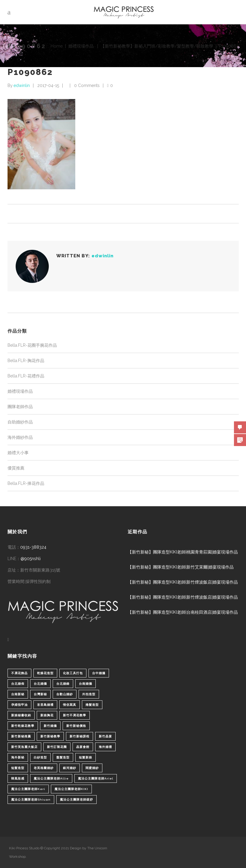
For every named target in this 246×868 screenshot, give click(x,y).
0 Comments (87, 85)
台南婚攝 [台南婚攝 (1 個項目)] (86, 684)
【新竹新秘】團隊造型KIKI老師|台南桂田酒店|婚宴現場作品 (183, 612)
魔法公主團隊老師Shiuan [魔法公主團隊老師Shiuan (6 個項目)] (31, 800)
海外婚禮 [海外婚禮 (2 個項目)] (105, 747)
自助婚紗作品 (20, 422)
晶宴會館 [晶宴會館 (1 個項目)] (83, 747)
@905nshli (31, 559)
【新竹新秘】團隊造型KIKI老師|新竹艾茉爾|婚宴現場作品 (181, 567)
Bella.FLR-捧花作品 (26, 483)
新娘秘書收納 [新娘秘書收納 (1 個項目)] (21, 715)
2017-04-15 (48, 85)
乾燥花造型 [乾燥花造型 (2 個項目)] (45, 673)
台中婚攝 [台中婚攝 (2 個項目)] (99, 673)
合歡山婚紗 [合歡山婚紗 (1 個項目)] (65, 694)
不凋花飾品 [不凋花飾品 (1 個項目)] (19, 673)
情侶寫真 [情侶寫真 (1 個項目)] (70, 705)
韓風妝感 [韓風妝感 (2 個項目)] (18, 778)
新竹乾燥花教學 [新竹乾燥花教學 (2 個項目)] (23, 726)
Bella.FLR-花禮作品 (26, 376)
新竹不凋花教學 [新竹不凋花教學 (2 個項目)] (75, 715)
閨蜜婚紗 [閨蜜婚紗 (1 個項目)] (92, 768)
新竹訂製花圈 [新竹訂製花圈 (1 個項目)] (57, 747)
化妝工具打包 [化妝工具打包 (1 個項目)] (73, 673)
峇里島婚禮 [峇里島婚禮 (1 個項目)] (45, 705)
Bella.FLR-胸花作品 (26, 361)
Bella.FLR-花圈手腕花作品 (32, 345)
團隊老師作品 (20, 407)
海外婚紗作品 (20, 437)
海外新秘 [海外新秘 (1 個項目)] (18, 757)
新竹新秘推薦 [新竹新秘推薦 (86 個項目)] (21, 736)
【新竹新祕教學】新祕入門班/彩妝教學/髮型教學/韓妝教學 (157, 46)
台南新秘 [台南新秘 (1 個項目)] (18, 694)
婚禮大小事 (18, 453)
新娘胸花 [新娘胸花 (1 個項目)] (47, 715)
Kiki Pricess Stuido (24, 848)
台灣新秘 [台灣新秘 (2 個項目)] (40, 694)
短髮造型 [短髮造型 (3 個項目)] (18, 768)
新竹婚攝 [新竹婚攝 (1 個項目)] (50, 726)
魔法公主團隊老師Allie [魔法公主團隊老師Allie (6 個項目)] (51, 778)
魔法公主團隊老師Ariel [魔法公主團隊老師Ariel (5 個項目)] (96, 778)
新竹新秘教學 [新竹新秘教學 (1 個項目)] (50, 736)
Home (57, 46)
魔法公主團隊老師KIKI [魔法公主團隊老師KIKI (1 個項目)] (71, 789)
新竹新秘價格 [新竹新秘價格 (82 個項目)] (76, 726)
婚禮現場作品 (81, 46)
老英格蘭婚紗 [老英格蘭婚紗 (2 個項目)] (44, 768)
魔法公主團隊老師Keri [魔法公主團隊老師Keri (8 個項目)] (28, 789)
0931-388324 (33, 547)
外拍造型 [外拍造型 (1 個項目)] (89, 694)
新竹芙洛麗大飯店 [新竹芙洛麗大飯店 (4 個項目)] (24, 747)
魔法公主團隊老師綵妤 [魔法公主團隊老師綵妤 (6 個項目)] (76, 800)
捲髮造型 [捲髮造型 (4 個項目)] (92, 705)
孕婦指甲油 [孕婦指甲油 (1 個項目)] (19, 705)
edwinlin (22, 85)
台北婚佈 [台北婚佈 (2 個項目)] (18, 684)
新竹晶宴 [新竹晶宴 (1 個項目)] (105, 736)
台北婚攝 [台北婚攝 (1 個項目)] (40, 684)
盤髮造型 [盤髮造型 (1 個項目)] (63, 757)
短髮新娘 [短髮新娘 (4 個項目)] (86, 757)
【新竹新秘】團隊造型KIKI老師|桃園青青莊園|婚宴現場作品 (183, 552)
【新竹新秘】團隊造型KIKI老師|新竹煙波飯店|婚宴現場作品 (183, 582)
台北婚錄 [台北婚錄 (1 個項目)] (63, 684)
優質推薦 (16, 468)
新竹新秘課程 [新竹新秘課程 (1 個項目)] (79, 736)
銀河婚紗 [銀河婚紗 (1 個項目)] (70, 768)
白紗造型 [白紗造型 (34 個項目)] (40, 757)
